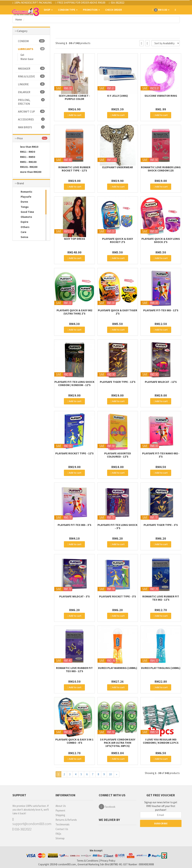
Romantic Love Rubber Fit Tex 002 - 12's (161, 598)
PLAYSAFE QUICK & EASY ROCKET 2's (118, 240)
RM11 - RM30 (25, 152)
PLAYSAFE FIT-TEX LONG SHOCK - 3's (118, 526)
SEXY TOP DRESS (74, 239)
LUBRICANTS (31, 49)
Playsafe (23, 197)
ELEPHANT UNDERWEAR (118, 167)
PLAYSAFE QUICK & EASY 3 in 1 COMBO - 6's (74, 741)
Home (19, 20)
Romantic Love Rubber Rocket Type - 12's (74, 169)
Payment (60, 810)
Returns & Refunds (66, 820)
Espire (22, 222)
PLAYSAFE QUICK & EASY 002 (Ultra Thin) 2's (74, 312)
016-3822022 (22, 829)
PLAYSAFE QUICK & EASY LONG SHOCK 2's (161, 240)
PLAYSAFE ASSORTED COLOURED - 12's (118, 455)
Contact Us (62, 829)
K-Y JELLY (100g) (118, 96)
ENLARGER (31, 92)
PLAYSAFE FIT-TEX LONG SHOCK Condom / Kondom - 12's (74, 383)
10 (110, 774)
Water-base (27, 59)
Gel (22, 55)
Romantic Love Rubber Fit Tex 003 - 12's (74, 669)
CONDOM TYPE (68, 10)
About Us (61, 806)
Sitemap (60, 838)
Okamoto (24, 217)
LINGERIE (31, 84)
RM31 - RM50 (25, 157)
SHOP (48, 10)
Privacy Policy (108, 861)
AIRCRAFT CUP (31, 111)
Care (21, 232)
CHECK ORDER (114, 10)
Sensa (22, 237)
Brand (20, 183)
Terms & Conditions (88, 861)
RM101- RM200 (26, 167)
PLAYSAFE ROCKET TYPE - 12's (74, 453)
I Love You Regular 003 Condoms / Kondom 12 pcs (161, 741)
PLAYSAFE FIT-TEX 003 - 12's (161, 310)
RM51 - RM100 (26, 162)
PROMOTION (91, 10)
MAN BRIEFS (31, 127)
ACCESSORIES (31, 119)
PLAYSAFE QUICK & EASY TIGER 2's (118, 312)
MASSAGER (31, 68)
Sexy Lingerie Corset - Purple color (74, 97)
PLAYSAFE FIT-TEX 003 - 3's (74, 525)
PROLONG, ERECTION (31, 102)
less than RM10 (27, 147)
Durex (22, 202)
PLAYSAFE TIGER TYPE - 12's (118, 382)
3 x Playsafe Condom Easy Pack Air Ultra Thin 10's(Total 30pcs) (118, 743)
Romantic (24, 192)
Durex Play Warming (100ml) (118, 668)
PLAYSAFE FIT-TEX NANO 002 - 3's (161, 455)
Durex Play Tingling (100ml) (161, 668)
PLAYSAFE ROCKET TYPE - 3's (118, 596)
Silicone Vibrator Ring (161, 96)
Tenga (22, 207)
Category (22, 31)
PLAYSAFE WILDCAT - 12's (161, 382)
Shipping (60, 815)
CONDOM (31, 41)
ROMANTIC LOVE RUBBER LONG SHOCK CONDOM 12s (161, 169)
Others (22, 227)
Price (20, 138)
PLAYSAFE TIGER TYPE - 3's (161, 525)
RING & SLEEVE (31, 76)
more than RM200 (28, 172)
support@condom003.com (31, 822)
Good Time (25, 212)
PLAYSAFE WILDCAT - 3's (74, 596)
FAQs (58, 834)
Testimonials (63, 824)
